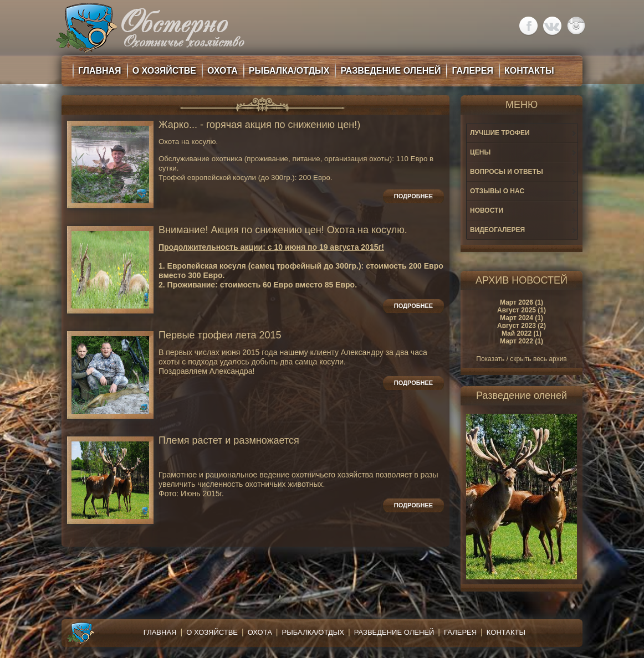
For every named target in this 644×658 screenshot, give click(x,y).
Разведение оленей (394, 632)
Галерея (460, 632)
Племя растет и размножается (229, 441)
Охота (260, 632)
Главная (160, 632)
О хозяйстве (212, 632)
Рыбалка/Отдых (313, 632)
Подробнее (413, 196)
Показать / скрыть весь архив (521, 359)
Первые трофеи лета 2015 (220, 335)
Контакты (506, 632)
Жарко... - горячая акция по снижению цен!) (259, 125)
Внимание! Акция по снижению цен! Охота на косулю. (283, 230)
